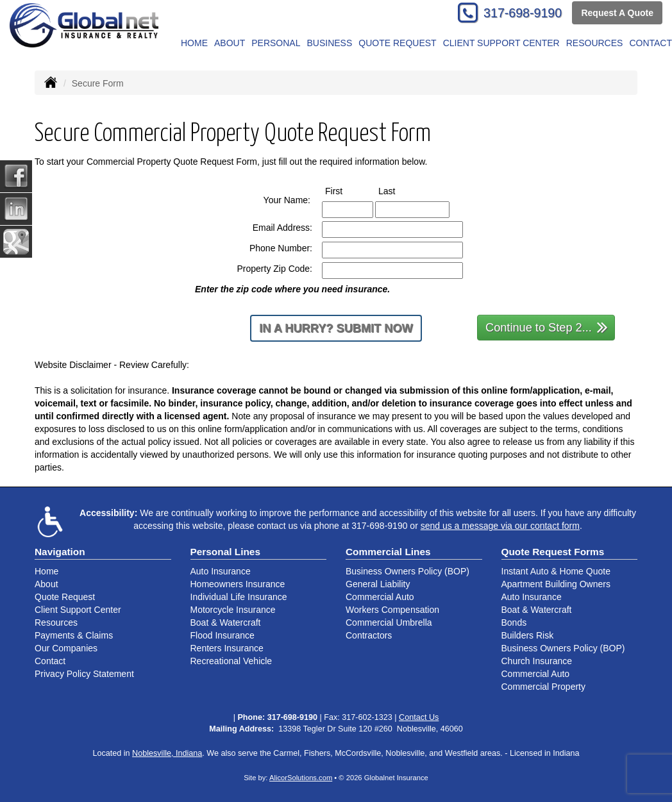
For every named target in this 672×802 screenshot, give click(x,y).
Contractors (369, 635)
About (230, 43)
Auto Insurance (221, 571)
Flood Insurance (223, 635)
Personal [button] (276, 43)
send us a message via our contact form (500, 526)
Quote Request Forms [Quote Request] (553, 552)
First (346, 190)
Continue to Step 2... (547, 327)
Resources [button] (595, 43)
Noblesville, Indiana (167, 753)
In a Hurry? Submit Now (336, 328)
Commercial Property (543, 687)
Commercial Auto (380, 597)
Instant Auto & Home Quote (556, 571)
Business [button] (329, 43)
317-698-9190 (523, 13)
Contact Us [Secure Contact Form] (419, 717)
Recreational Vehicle (231, 661)
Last (399, 190)
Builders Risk (528, 635)
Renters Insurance (227, 648)
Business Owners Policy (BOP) (407, 571)
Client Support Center (78, 610)
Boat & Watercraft (226, 622)
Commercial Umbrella (389, 622)
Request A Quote (617, 13)
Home (194, 43)
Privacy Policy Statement (84, 674)
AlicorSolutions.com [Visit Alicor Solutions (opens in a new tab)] (301, 778)
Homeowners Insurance (238, 584)
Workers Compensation (392, 610)
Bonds (514, 622)
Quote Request (65, 597)
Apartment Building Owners (556, 584)
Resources (56, 622)
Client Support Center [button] (501, 43)
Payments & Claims (74, 635)
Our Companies (66, 648)
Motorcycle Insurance (233, 610)
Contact (50, 661)
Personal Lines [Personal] (226, 552)
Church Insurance (537, 661)
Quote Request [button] (397, 43)
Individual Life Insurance (239, 597)
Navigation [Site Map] (60, 552)
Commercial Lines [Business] (388, 552)
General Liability (378, 584)
